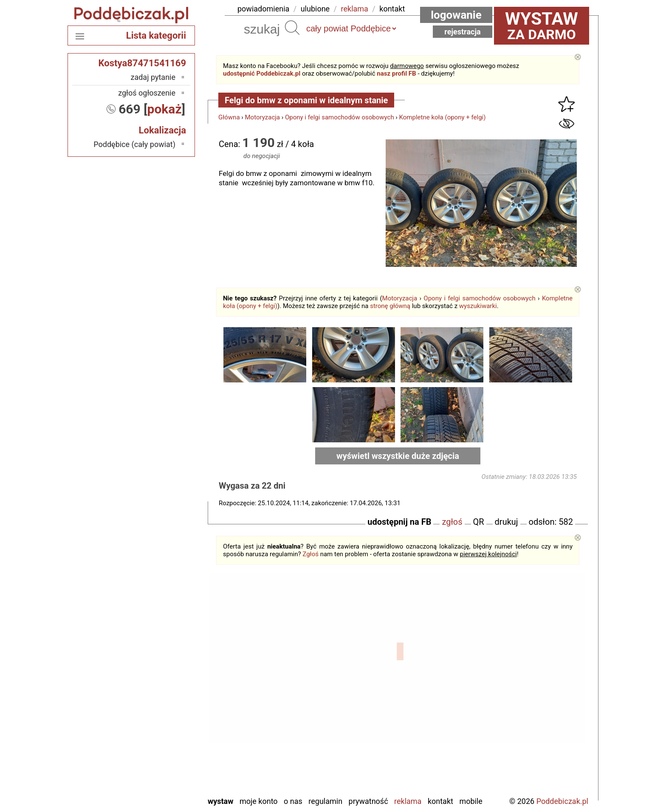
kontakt (392, 9)
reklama (355, 9)
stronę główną (390, 306)
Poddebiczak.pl (562, 801)
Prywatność (368, 801)
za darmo (542, 25)
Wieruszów (158, 777)
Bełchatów (159, 651)
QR (479, 522)
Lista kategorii (156, 35)
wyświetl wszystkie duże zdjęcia (398, 456)
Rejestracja (463, 32)
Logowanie (456, 15)
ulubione (315, 9)
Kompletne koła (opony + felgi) (443, 117)
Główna (229, 117)
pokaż (165, 109)
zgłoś (452, 522)
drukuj (507, 522)
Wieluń (165, 766)
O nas (293, 801)
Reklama (408, 801)
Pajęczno (161, 720)
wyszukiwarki (478, 306)
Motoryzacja (262, 117)
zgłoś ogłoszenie (147, 93)
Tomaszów (158, 743)
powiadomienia (263, 9)
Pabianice (160, 709)
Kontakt (440, 801)
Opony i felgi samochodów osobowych (340, 117)
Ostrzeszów (157, 697)
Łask (168, 663)
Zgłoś (310, 554)
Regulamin (325, 801)
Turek (167, 754)
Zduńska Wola (154, 789)
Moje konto (259, 801)
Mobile (471, 801)
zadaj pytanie (153, 77)
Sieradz (164, 731)
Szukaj (292, 28)
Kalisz (166, 686)
